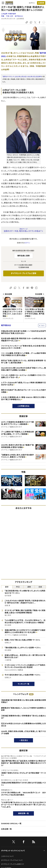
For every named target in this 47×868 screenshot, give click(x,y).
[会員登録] (41, 3)
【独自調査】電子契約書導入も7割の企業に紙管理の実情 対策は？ (23, 701)
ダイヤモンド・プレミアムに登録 (23, 273)
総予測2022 (19, 16)
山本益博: (9, 14)
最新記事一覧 (24, 813)
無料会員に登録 (23, 256)
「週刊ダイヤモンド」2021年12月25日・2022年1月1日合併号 (22, 77)
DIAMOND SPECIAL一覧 (11, 823)
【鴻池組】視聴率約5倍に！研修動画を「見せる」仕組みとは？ (23, 717)
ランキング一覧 (23, 684)
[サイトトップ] (9, 3)
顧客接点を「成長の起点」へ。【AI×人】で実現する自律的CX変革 (23, 709)
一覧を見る (23, 740)
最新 (7, 587)
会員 (40, 587)
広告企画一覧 (6, 829)
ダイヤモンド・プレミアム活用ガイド (13, 864)
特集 (3, 16)
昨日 (18, 587)
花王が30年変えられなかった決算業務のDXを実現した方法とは (23, 725)
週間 (29, 587)
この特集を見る (23, 406)
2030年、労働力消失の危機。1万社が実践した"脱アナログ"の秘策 (23, 733)
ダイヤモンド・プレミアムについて (12, 860)
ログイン (32, 3)
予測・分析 (10, 16)
